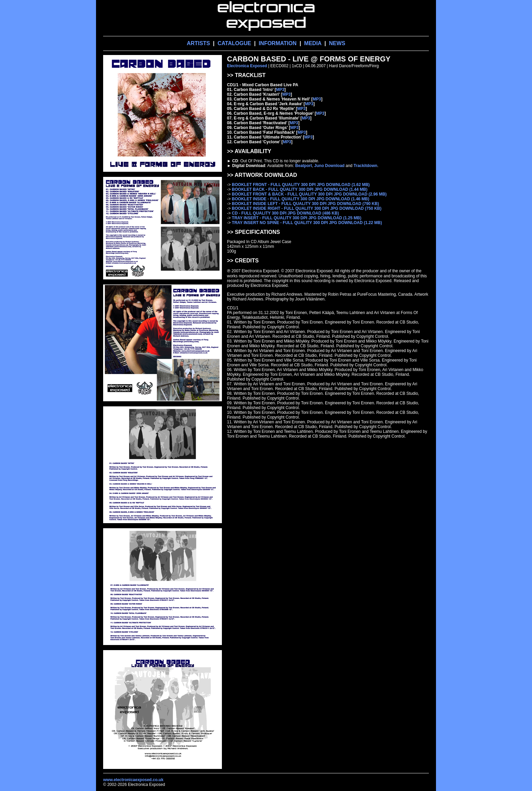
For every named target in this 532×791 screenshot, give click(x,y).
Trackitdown (365, 166)
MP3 (280, 90)
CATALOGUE (234, 43)
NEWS (337, 43)
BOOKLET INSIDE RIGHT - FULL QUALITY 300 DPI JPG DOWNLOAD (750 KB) (307, 208)
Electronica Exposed (247, 66)
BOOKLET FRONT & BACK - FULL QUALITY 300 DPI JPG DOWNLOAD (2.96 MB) (309, 194)
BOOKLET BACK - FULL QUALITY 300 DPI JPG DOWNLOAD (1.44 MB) (300, 189)
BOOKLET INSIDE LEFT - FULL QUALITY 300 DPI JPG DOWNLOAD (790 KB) (305, 204)
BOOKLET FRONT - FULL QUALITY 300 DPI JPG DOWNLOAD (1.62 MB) (301, 185)
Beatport (303, 166)
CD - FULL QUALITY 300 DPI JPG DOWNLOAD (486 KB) (285, 213)
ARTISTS (198, 43)
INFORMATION (278, 43)
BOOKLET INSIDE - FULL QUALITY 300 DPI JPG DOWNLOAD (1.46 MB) (300, 199)
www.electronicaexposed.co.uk (133, 780)
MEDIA (313, 43)
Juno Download (329, 166)
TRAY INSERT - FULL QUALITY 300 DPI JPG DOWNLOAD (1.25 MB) (297, 218)
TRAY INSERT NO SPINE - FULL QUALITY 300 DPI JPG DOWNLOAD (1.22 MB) (307, 223)
